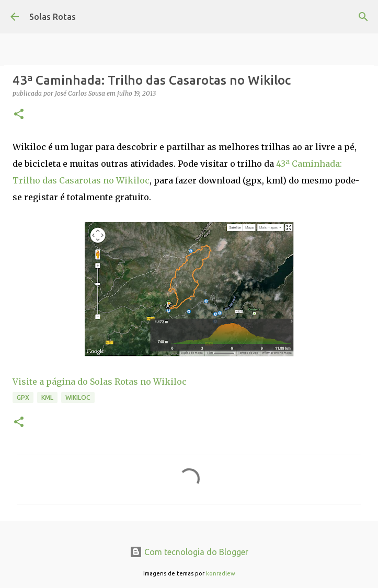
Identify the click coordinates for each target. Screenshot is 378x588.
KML (47, 397)
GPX (23, 397)
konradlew (221, 573)
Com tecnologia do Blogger (189, 552)
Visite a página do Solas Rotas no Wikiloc (100, 382)
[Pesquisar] (363, 17)
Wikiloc (78, 397)
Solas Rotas (53, 17)
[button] (19, 115)
